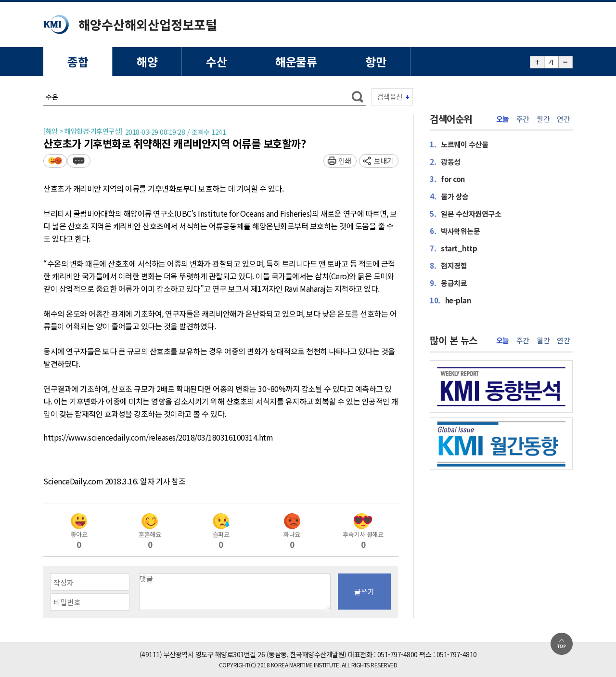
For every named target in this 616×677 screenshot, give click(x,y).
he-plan (450, 300)
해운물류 (296, 61)
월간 (543, 119)
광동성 (445, 162)
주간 (523, 119)
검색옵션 (390, 97)
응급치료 (448, 283)
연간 (563, 119)
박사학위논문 (455, 231)
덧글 (79, 161)
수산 (216, 61)
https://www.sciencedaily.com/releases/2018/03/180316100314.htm (158, 438)
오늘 (503, 119)
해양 (147, 61)
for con (447, 179)
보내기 (384, 161)
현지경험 (448, 266)
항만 (376, 61)
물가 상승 (449, 196)
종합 (78, 61)
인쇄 (345, 161)
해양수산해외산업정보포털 (148, 24)
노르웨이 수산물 (459, 144)
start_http (453, 248)
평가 (55, 161)
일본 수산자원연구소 (465, 214)
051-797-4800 (398, 654)
